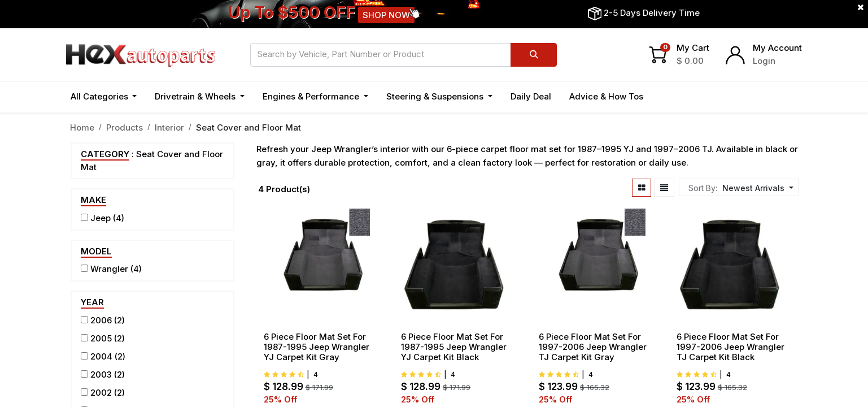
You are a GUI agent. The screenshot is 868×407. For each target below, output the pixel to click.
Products (125, 127)
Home (82, 127)
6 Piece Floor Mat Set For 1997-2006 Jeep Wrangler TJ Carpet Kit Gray (593, 347)
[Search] (533, 55)
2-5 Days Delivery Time (652, 13)
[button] (756, 188)
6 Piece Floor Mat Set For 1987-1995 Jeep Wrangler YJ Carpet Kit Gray (317, 347)
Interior (169, 127)
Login (764, 61)
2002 (101, 393)
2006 (101, 320)
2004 (101, 356)
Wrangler (109, 269)
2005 (101, 338)
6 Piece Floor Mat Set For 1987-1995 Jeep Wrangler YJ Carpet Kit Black (454, 347)
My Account (777, 48)
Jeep (101, 218)
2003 (101, 374)
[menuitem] (531, 97)
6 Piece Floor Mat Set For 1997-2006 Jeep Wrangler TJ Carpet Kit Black (730, 347)
